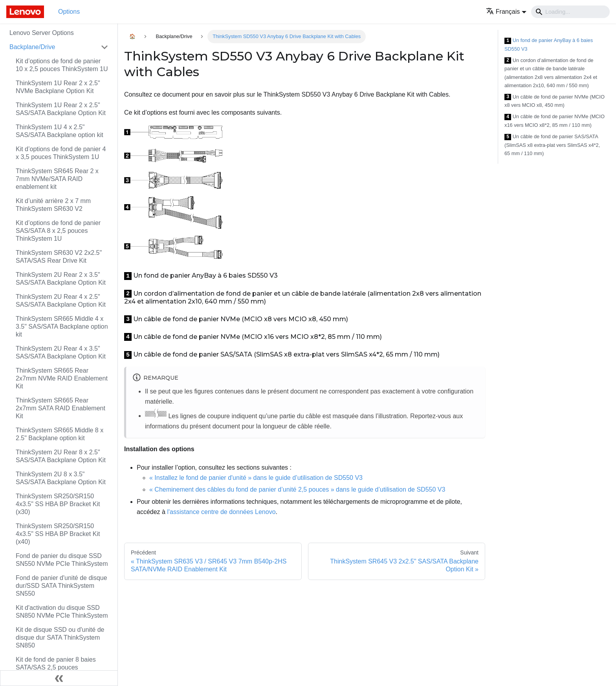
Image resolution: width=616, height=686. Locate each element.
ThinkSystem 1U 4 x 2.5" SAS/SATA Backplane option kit (60, 131)
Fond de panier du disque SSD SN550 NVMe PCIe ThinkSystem (62, 560)
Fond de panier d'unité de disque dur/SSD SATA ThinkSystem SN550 (61, 586)
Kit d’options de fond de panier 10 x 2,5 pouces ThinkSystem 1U (62, 65)
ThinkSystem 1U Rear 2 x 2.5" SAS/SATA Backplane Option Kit (61, 109)
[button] (506, 12)
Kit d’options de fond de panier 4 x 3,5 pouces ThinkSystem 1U (61, 153)
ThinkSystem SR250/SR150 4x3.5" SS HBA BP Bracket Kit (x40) (58, 534)
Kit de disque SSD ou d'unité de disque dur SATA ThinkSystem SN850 (60, 638)
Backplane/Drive (32, 47)
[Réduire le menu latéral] (59, 678)
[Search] (570, 12)
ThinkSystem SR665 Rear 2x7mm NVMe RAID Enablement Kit (62, 378)
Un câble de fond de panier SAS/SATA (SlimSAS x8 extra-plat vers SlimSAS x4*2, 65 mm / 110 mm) (552, 145)
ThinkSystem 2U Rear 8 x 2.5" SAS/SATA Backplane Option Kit (61, 456)
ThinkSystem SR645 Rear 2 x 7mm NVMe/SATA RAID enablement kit (57, 179)
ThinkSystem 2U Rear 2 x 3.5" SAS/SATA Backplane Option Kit (61, 279)
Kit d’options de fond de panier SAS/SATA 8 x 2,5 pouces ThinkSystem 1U (58, 231)
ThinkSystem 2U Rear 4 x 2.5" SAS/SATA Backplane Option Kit (61, 301)
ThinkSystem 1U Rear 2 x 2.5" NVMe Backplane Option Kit (58, 87)
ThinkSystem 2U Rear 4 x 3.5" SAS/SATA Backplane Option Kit (61, 352)
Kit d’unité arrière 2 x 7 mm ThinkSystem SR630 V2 (53, 205)
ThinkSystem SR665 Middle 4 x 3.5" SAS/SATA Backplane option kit (62, 327)
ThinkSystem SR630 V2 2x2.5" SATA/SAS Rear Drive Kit (59, 257)
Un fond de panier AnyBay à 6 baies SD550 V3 (549, 45)
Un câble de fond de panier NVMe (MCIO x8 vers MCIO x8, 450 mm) (555, 101)
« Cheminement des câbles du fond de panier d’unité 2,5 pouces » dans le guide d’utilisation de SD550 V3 (297, 489)
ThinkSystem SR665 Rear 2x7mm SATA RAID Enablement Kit (60, 408)
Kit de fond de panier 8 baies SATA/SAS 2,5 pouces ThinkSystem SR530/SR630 (56, 667)
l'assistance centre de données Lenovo (221, 512)
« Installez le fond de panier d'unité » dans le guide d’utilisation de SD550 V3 (256, 478)
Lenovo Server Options (42, 33)
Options (69, 12)
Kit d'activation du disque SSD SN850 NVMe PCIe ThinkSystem (62, 612)
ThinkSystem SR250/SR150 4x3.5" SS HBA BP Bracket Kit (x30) (58, 504)
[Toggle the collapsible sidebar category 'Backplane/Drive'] (104, 47)
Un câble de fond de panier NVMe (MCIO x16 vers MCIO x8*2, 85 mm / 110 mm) (555, 121)
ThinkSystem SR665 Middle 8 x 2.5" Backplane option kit (60, 434)
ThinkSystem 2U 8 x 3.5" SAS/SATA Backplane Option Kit (61, 478)
